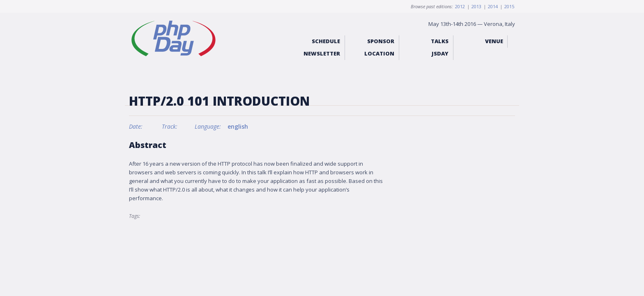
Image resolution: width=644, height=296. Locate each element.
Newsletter (322, 53)
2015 (509, 6)
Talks (440, 41)
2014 (493, 6)
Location (379, 53)
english (238, 126)
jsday (440, 53)
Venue (494, 41)
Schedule (326, 41)
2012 (460, 6)
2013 (476, 6)
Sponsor (381, 41)
